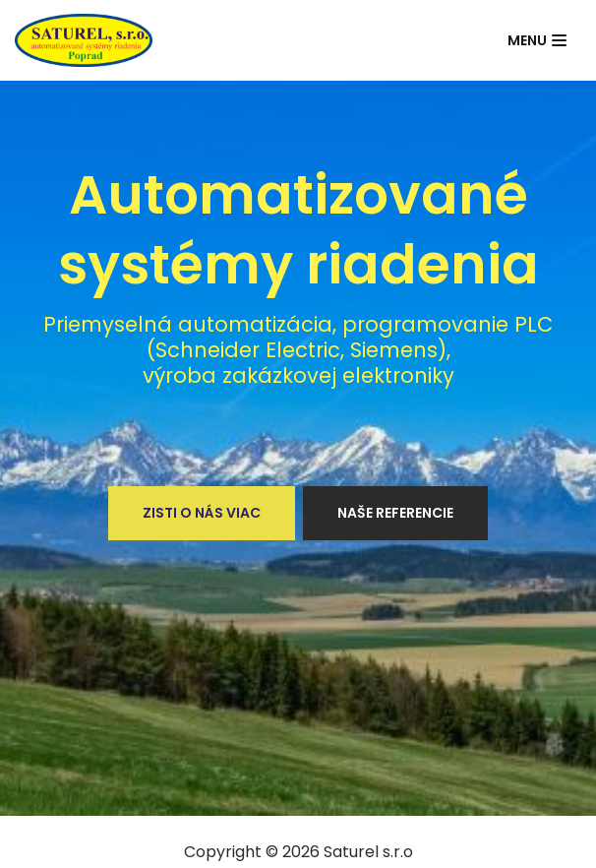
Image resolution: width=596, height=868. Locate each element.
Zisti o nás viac (202, 513)
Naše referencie (395, 513)
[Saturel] (84, 40)
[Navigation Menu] (537, 40)
